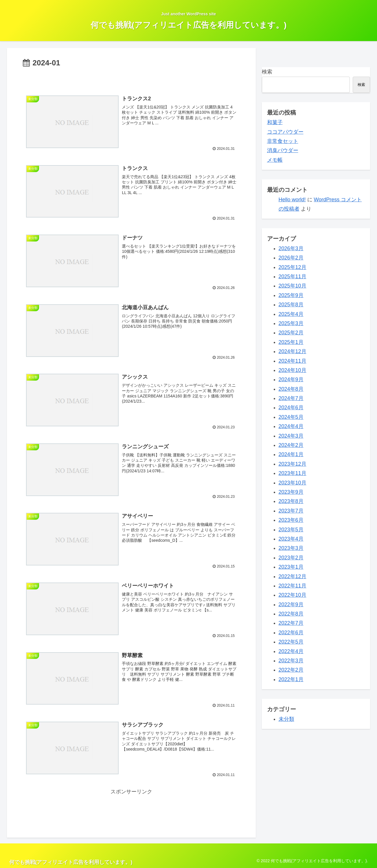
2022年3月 (291, 661)
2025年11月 (293, 277)
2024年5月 (291, 417)
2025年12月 (293, 267)
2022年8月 (291, 614)
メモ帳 (275, 160)
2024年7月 (291, 398)
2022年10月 (293, 595)
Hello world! (292, 200)
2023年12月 (293, 464)
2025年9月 (291, 295)
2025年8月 (291, 305)
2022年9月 (291, 605)
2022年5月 (291, 642)
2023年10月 (293, 483)
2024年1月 (291, 454)
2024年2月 (291, 445)
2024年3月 (291, 436)
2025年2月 (291, 333)
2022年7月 (291, 623)
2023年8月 (291, 501)
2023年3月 (291, 548)
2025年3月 (291, 323)
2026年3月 (291, 248)
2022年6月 (291, 633)
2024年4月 (291, 426)
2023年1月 (291, 567)
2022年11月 (293, 586)
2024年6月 (291, 408)
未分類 (286, 719)
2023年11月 (293, 473)
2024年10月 (293, 370)
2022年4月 (291, 651)
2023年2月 (291, 558)
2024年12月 (293, 351)
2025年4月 (291, 314)
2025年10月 (293, 286)
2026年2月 (291, 258)
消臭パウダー (283, 150)
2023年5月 (291, 530)
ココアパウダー (285, 132)
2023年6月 (291, 520)
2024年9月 (291, 379)
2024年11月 (293, 361)
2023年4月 (291, 539)
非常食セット (283, 141)
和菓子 (275, 122)
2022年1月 (291, 679)
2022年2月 (291, 670)
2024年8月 (291, 389)
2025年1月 (291, 342)
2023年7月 (291, 511)
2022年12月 (293, 576)
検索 (267, 72)
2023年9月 (291, 492)
